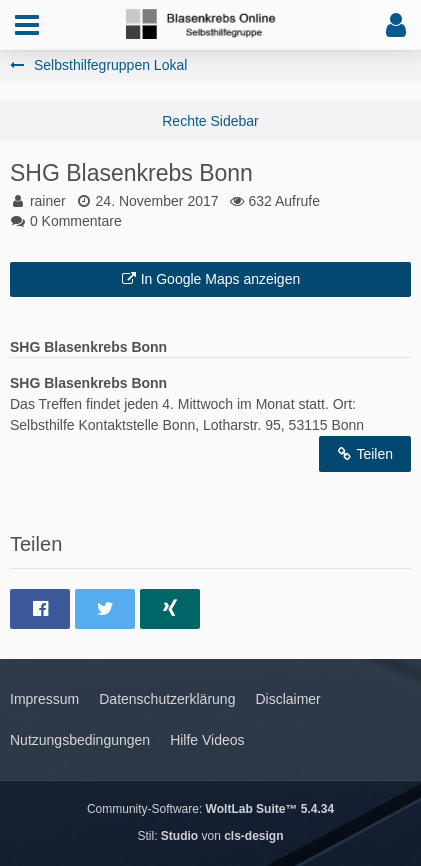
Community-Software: (210, 809)
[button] (27, 25)
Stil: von (210, 836)
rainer (48, 201)
